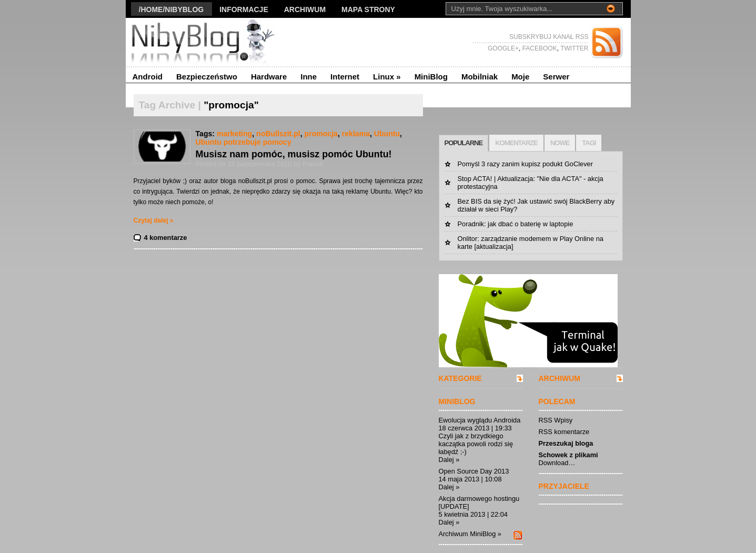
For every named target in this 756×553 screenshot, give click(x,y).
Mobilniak (480, 77)
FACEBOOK (538, 48)
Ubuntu (387, 134)
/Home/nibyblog (172, 9)
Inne (309, 77)
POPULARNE (464, 143)
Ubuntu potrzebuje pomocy (244, 142)
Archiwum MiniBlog (467, 534)
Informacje (244, 9)
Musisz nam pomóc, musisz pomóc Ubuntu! (294, 154)
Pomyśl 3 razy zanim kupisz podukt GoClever (525, 164)
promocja (321, 134)
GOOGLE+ (503, 48)
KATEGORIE (460, 378)
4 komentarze (166, 238)
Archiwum (305, 9)
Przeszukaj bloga (566, 443)
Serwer (556, 77)
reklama (356, 134)
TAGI (589, 143)
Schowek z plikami (568, 455)
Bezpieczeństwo (207, 77)
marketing (234, 134)
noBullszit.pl (278, 134)
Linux (387, 77)
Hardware (269, 77)
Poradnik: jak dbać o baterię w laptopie (516, 224)
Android (148, 77)
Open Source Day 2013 (474, 471)
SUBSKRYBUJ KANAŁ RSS (549, 37)
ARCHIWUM (560, 378)
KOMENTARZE (516, 143)
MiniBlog (431, 77)
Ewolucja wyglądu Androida (480, 420)
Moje (520, 77)
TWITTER (573, 48)
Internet (345, 77)
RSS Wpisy (556, 420)
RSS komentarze (564, 432)
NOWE (560, 143)
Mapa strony (368, 9)
